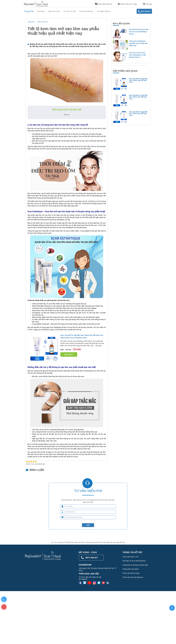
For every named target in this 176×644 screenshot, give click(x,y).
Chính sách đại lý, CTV (131, 557)
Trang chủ (31, 22)
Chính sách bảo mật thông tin (133, 577)
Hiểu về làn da (43, 22)
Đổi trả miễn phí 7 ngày (127, 4)
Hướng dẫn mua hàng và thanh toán (135, 565)
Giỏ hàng (147, 4)
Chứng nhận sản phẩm (131, 569)
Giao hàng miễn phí (103, 4)
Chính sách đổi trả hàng (131, 573)
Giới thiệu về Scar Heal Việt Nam (134, 561)
